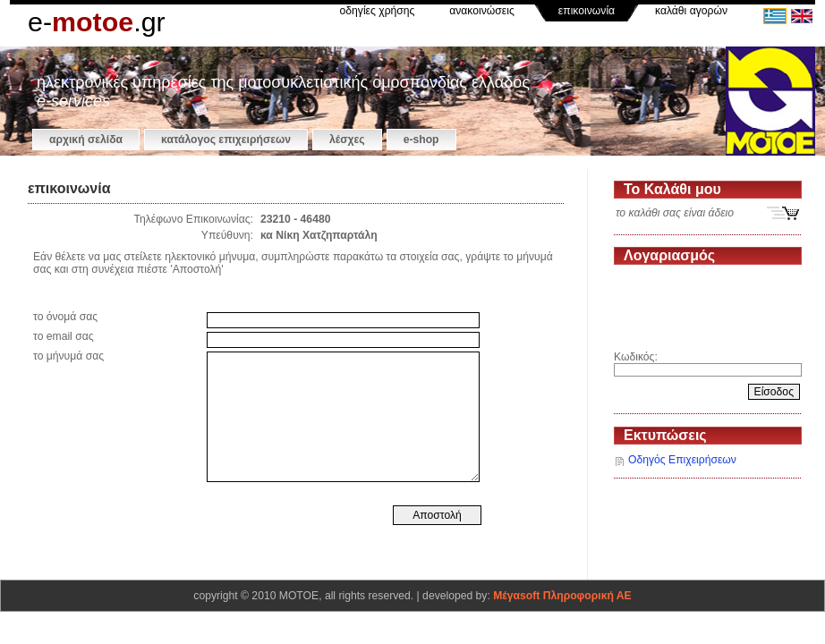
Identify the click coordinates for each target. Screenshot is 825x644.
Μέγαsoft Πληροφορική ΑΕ (562, 596)
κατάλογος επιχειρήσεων (226, 140)
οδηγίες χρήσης (378, 11)
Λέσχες (347, 140)
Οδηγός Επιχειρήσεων (682, 460)
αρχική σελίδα (86, 140)
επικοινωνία (587, 11)
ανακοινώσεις (482, 11)
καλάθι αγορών (691, 11)
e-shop (421, 140)
